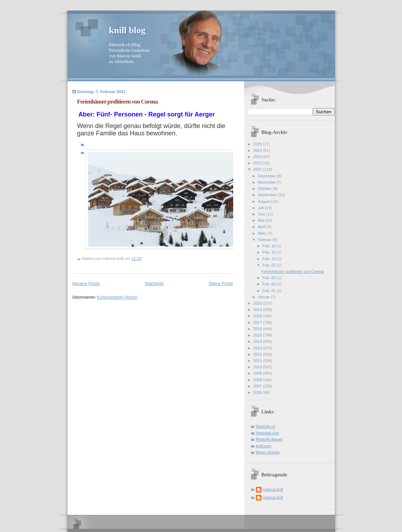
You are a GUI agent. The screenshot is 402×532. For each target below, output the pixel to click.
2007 (258, 386)
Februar (265, 240)
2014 (258, 341)
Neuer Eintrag (268, 452)
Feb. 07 (270, 265)
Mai (262, 220)
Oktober (265, 189)
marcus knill (273, 489)
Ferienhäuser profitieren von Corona (118, 102)
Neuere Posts (86, 283)
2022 (258, 163)
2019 (258, 310)
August (264, 201)
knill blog (127, 30)
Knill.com (264, 446)
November (267, 182)
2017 (258, 322)
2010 (258, 367)
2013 (258, 348)
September (268, 195)
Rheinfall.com (268, 433)
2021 (258, 169)
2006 (258, 392)
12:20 (137, 258)
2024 (258, 150)
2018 (258, 316)
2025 (258, 144)
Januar (264, 297)
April (262, 227)
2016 (258, 329)
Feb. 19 (270, 246)
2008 (258, 380)
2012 (258, 354)
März (263, 233)
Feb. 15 (270, 252)
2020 (258, 303)
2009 (258, 373)
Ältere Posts (221, 283)
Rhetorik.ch (266, 426)
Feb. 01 (270, 291)
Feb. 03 (270, 278)
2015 (258, 335)
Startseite (154, 283)
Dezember (267, 176)
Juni (262, 214)
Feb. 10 (270, 259)
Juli (261, 208)
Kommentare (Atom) (117, 297)
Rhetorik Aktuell (269, 439)
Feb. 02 (270, 284)
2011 (258, 361)
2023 (258, 157)
